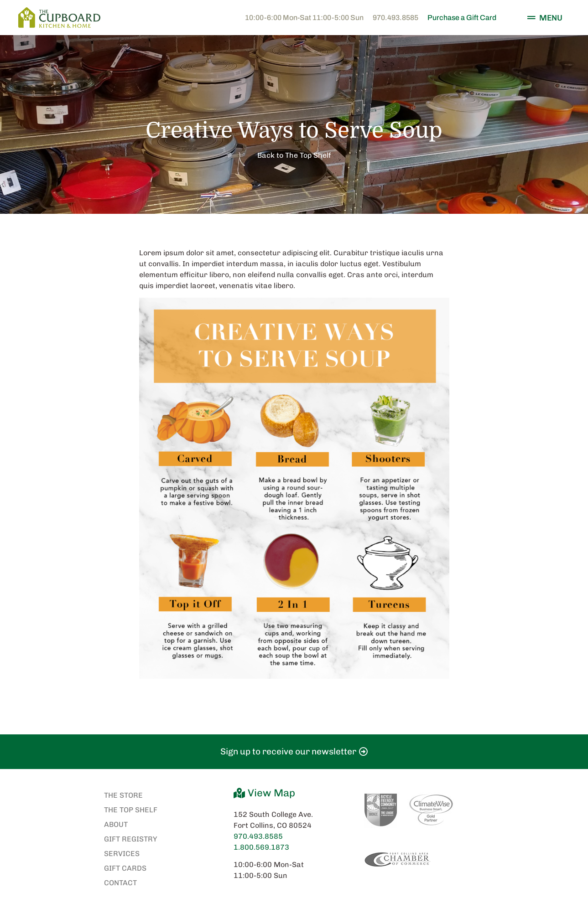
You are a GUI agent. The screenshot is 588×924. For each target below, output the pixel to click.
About (116, 824)
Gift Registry (131, 839)
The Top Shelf (131, 810)
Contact (120, 883)
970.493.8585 (395, 18)
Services (122, 854)
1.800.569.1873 (261, 847)
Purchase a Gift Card (462, 18)
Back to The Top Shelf (294, 155)
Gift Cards (125, 868)
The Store (123, 795)
